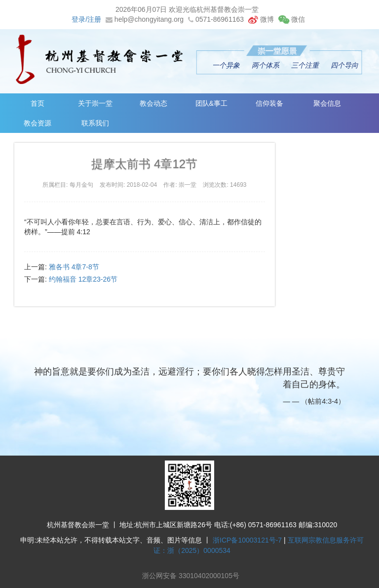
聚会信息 (331, 103)
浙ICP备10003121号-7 (247, 540)
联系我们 (96, 123)
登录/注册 (86, 19)
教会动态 (155, 103)
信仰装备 (272, 103)
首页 (38, 103)
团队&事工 (214, 103)
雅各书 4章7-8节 (74, 267)
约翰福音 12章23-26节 (83, 279)
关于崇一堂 (96, 103)
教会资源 (38, 123)
